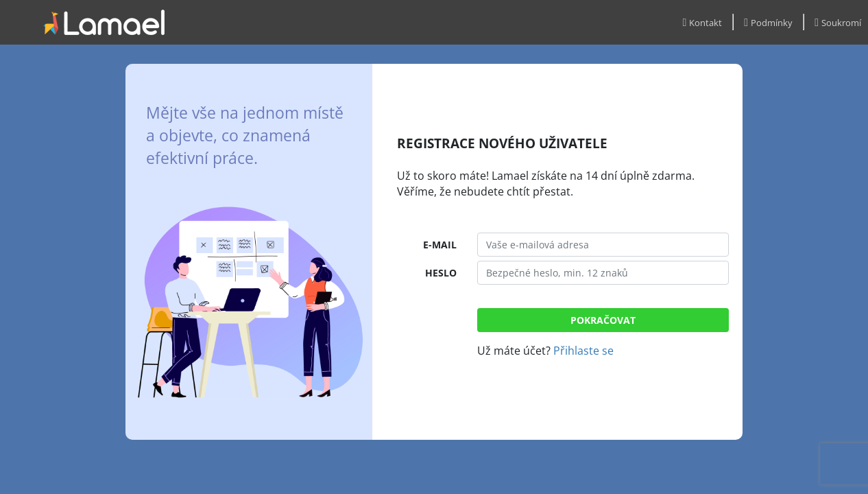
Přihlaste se (583, 351)
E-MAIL (440, 245)
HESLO (441, 273)
